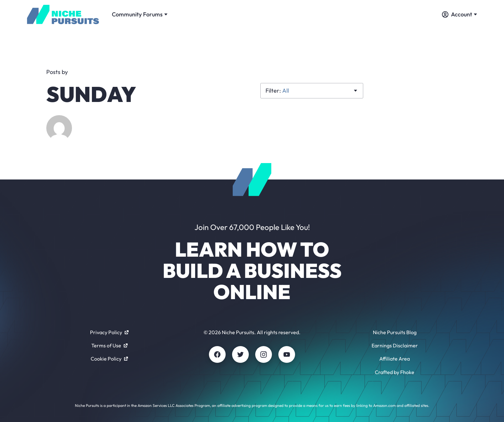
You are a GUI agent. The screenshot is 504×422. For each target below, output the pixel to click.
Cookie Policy (109, 359)
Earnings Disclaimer (395, 345)
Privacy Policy (109, 332)
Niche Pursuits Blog (395, 332)
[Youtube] (287, 354)
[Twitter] (240, 354)
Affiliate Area (395, 359)
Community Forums (140, 14)
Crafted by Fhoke (395, 372)
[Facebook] (217, 354)
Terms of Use (109, 345)
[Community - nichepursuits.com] (63, 14)
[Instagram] (264, 354)
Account (459, 14)
